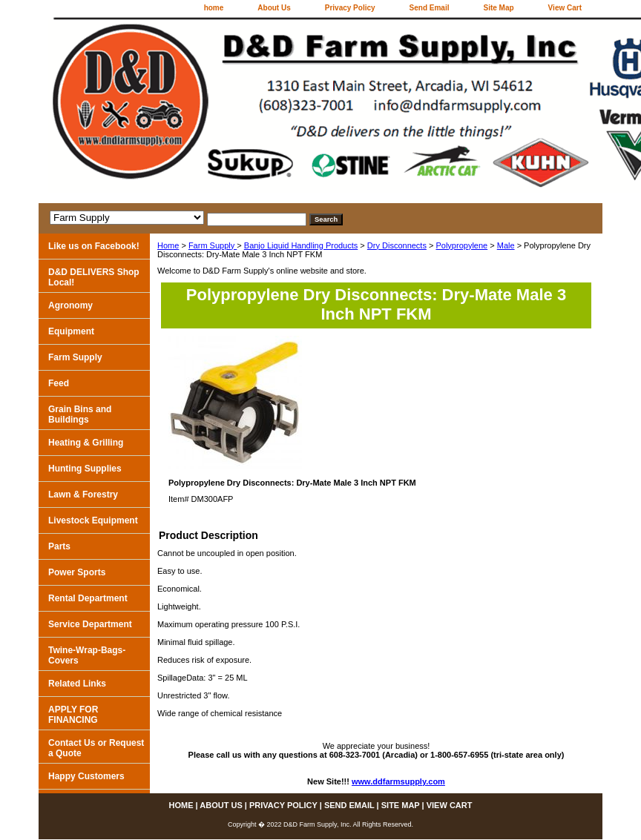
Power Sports (77, 572)
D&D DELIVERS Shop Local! (94, 277)
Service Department (90, 624)
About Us (274, 8)
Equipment (71, 331)
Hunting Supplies (85, 469)
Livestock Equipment (93, 520)
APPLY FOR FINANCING (73, 715)
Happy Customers (86, 776)
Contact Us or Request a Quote (96, 748)
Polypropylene (461, 245)
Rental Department (88, 598)
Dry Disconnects (397, 245)
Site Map (498, 8)
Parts (59, 546)
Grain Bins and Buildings (80, 414)
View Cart (565, 8)
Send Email (430, 8)
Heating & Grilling (86, 443)
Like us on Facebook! (94, 246)
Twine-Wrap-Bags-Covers (87, 655)
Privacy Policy (350, 8)
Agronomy (70, 305)
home (214, 8)
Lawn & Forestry (83, 495)
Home (168, 245)
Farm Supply (213, 245)
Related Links (77, 684)
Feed (59, 383)
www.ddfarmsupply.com (398, 781)
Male (506, 245)
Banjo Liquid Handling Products (301, 245)
